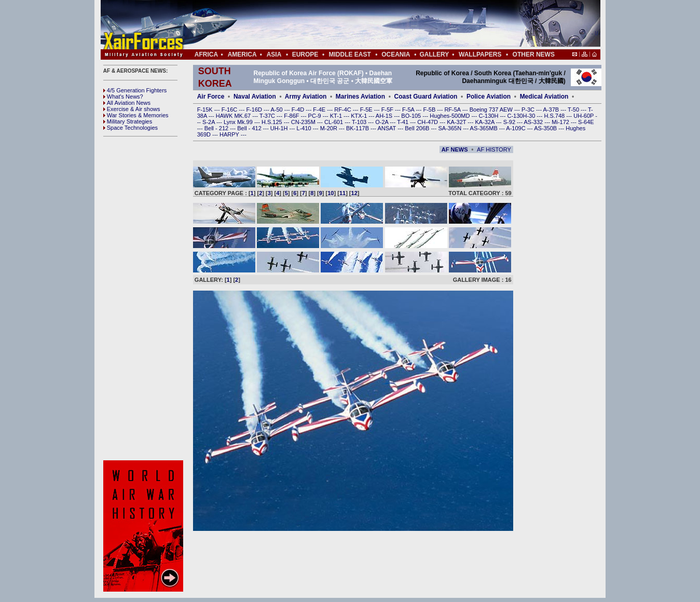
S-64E (586, 122)
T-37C (268, 116)
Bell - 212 (217, 128)
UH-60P (584, 116)
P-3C (529, 110)
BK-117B (358, 128)
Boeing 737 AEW (492, 110)
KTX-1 (360, 116)
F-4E (320, 110)
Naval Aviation (255, 97)
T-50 (574, 110)
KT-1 (337, 116)
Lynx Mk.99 (239, 122)
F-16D (255, 110)
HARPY (230, 134)
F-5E (367, 110)
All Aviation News (127, 103)
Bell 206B (418, 128)
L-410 (305, 128)
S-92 (510, 122)
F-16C (230, 110)
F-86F (292, 116)
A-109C (516, 128)
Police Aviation (489, 97)
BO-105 (412, 116)
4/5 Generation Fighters (136, 90)
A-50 (277, 110)
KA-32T (457, 122)
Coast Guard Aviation (426, 97)
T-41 (403, 122)
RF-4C (343, 110)
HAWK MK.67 (234, 116)
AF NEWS (455, 149)
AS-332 (534, 122)
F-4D (299, 110)
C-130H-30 (522, 116)
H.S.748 (555, 116)
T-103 (360, 122)
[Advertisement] (381, 25)
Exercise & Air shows (132, 109)
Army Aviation (306, 97)
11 (342, 193)
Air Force (211, 97)
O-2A (382, 122)
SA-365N (450, 128)
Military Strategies (128, 121)
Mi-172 (561, 122)
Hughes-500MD (450, 116)
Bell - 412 (250, 128)
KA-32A (485, 122)
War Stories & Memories (136, 115)
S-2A (209, 122)
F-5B (430, 110)
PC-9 (315, 116)
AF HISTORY (494, 149)
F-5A (409, 110)
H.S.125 (273, 122)
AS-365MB (485, 128)
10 (331, 193)
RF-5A (453, 110)
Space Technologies (131, 128)
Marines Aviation (360, 97)
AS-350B (546, 128)
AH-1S (385, 116)
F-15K (206, 110)
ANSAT (387, 128)
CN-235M (304, 122)
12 (354, 193)
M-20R (330, 128)
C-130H (489, 116)
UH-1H (280, 128)
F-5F (388, 110)
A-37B (552, 110)
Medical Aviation (544, 97)
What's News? (123, 97)
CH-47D (428, 122)
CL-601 (334, 122)
